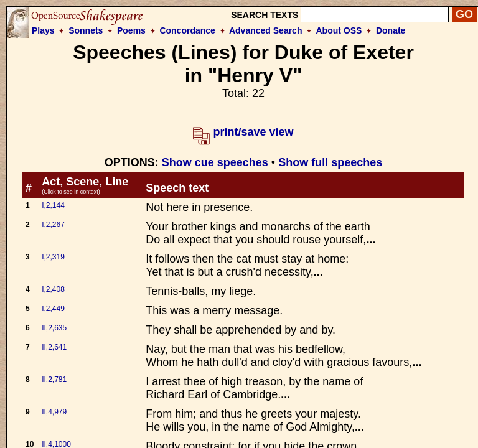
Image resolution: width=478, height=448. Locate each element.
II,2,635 (54, 328)
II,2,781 (54, 380)
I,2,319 (53, 257)
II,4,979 (54, 412)
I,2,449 (53, 309)
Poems (131, 30)
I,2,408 (53, 289)
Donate (391, 30)
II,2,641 (54, 347)
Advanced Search (266, 30)
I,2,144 (53, 205)
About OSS (339, 30)
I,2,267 (53, 225)
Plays (43, 30)
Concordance (187, 30)
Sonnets (86, 30)
